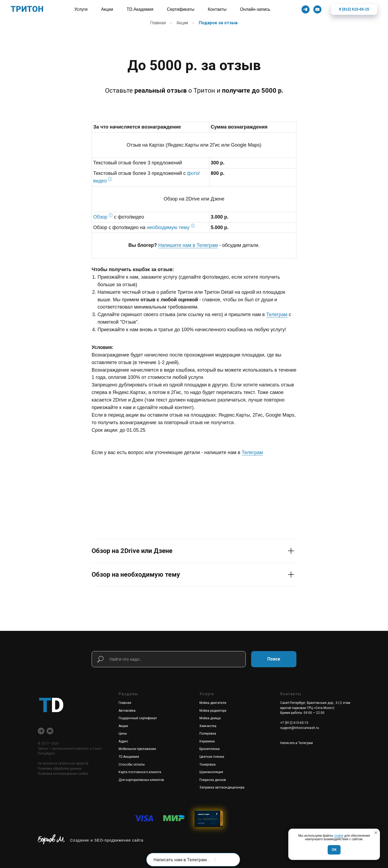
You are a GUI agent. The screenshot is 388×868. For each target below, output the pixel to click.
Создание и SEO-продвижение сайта (107, 840)
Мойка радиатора (213, 711)
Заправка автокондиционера (222, 787)
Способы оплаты (132, 765)
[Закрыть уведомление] (376, 833)
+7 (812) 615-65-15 (294, 723)
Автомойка (127, 711)
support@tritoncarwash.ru (300, 728)
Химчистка (208, 726)
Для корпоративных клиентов (141, 780)
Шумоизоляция (211, 772)
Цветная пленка (212, 757)
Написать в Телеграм (297, 743)
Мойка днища (210, 718)
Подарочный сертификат (138, 718)
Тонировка (207, 765)
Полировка (208, 734)
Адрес (123, 741)
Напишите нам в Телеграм (188, 245)
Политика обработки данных (60, 769)
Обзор (100, 217)
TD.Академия (129, 757)
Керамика (207, 741)
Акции (182, 23)
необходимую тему (168, 227)
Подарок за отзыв (218, 23)
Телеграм (277, 314)
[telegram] (41, 731)
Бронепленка (209, 749)
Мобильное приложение (137, 749)
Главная (158, 23)
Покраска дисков (213, 780)
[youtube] (50, 731)
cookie (339, 836)
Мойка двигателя (213, 703)
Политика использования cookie (63, 774)
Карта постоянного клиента (140, 772)
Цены (123, 734)
